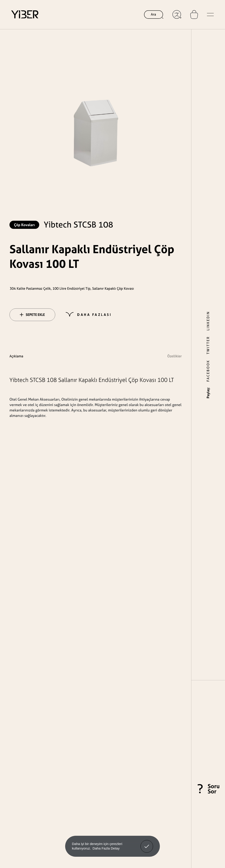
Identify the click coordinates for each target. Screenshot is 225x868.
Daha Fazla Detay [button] (106, 848)
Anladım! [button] (147, 843)
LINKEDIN (208, 321)
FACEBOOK (208, 371)
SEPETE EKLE (32, 315)
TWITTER (208, 345)
